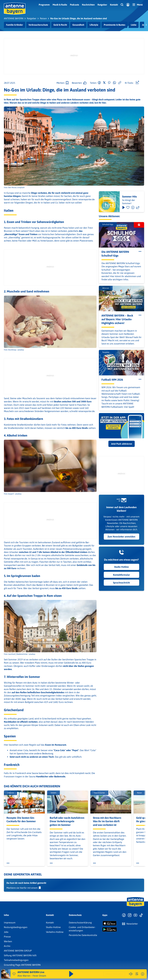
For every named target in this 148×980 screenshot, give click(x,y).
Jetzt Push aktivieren (122, 444)
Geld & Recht (60, 25)
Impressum (10, 923)
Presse (7, 937)
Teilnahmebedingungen (16, 960)
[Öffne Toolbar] (137, 83)
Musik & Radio (60, 5)
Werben (8, 941)
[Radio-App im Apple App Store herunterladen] (110, 923)
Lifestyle (94, 25)
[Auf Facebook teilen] (99, 83)
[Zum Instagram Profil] (130, 915)
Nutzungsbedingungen (16, 927)
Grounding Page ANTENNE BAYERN (22, 965)
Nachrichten (88, 5)
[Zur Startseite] (135, 906)
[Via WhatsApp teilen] (114, 83)
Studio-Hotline (53, 927)
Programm (44, 5)
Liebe (134, 25)
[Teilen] (138, 207)
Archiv (7, 946)
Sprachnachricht (122, 583)
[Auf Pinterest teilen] (109, 83)
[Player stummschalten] (131, 974)
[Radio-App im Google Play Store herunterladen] (110, 929)
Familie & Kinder (15, 25)
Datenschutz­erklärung (80, 923)
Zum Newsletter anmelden (122, 537)
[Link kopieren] (120, 83)
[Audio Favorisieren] (14, 974)
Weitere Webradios (114, 974)
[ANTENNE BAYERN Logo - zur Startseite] (15, 9)
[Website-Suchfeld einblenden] (122, 5)
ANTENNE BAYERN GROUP (18, 951)
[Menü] (138, 5)
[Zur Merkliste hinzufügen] (62, 83)
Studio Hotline (121, 567)
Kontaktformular (121, 575)
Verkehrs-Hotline (55, 932)
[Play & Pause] (123, 207)
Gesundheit (78, 25)
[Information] (133, 207)
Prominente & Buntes (115, 25)
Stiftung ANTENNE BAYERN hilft (20, 955)
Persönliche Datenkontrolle (83, 935)
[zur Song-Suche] (137, 974)
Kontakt (114, 5)
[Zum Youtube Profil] (135, 915)
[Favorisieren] (128, 207)
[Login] (128, 5)
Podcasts (75, 5)
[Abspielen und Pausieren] (71, 974)
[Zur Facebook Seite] (124, 915)
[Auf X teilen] (104, 83)
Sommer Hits (130, 197)
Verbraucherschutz (38, 25)
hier (24, 699)
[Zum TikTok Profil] (141, 915)
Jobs (6, 932)
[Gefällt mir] (78, 83)
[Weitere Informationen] (143, 974)
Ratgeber (102, 5)
